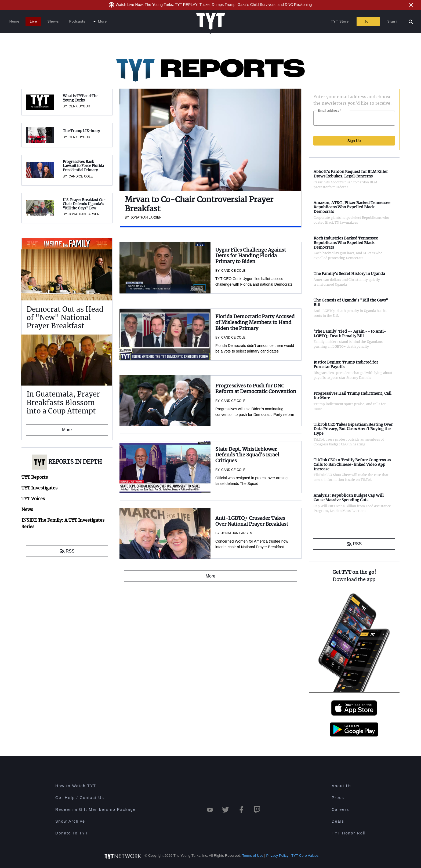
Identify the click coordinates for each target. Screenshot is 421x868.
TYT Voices (33, 499)
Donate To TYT (72, 833)
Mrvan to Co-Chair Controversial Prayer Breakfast (199, 204)
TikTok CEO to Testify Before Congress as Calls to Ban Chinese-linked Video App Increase (352, 464)
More (67, 430)
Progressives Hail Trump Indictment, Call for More (353, 396)
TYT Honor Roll (349, 833)
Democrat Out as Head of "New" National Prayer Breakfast (65, 317)
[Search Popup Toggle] (411, 21)
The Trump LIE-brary (81, 131)
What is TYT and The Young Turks (81, 98)
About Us (342, 786)
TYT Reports (35, 477)
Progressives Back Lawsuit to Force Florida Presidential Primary (83, 166)
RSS (67, 551)
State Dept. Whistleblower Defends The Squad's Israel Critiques (247, 455)
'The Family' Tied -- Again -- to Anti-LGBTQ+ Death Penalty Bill (350, 334)
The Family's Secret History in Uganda (349, 274)
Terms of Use (253, 856)
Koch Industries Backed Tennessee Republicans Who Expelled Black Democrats (346, 243)
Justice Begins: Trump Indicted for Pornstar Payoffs (346, 364)
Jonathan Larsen (84, 214)
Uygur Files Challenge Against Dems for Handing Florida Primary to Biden (251, 256)
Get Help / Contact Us (80, 798)
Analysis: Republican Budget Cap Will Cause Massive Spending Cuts (349, 498)
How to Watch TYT (76, 786)
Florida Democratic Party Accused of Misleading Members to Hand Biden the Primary (255, 322)
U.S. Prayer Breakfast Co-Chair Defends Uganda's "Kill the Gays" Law (84, 204)
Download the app (354, 579)
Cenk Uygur (79, 106)
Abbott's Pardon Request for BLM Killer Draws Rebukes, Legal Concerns (351, 174)
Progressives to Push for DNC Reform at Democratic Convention (256, 389)
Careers (340, 809)
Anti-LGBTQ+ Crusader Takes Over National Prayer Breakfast (252, 521)
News (27, 509)
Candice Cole (81, 176)
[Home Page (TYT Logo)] (211, 21)
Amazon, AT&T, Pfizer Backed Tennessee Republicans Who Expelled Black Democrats (352, 207)
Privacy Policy (277, 856)
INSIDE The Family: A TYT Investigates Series (64, 244)
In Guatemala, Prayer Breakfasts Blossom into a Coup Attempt (63, 402)
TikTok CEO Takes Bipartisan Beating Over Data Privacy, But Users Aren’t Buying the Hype (353, 429)
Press (338, 798)
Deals (338, 821)
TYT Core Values (305, 856)
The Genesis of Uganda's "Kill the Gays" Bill (351, 302)
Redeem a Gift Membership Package (96, 809)
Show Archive (70, 821)
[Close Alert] (411, 5)
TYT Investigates (39, 488)
